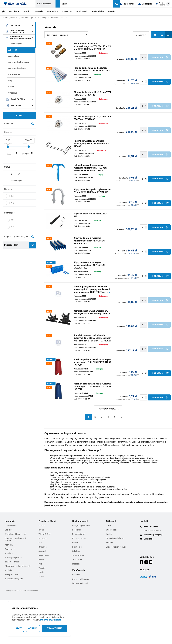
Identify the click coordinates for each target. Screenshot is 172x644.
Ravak (41, 560)
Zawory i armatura (13, 562)
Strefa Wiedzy (98, 11)
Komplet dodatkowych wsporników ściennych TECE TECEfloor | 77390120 (92, 312)
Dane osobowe (79, 534)
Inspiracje (76, 564)
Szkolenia (76, 551)
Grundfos (43, 547)
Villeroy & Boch (45, 534)
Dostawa (76, 575)
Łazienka (20, 25)
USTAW (18, 628)
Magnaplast (44, 555)
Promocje (39, 11)
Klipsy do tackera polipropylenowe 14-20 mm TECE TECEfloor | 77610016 (92, 191)
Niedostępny (17, 181)
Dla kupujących (80, 521)
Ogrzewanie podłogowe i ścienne (44, 18)
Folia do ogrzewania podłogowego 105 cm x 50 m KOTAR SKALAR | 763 (92, 69)
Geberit (42, 526)
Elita (40, 543)
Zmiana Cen (77, 560)
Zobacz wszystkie (16, 44)
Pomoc (75, 543)
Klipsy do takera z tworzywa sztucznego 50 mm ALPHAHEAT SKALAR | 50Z (89, 265)
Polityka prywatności (51, 620)
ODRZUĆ (33, 628)
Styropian (13, 93)
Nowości (27, 11)
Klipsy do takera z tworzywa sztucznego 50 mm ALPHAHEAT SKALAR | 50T (89, 241)
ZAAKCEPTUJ (55, 628)
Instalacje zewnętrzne (14, 579)
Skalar (41, 577)
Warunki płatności (80, 583)
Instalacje (9, 553)
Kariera (109, 534)
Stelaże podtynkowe (13, 558)
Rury (10, 81)
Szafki (11, 87)
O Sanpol (111, 521)
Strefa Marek (82, 11)
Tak (10, 196)
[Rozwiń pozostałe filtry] (33, 245)
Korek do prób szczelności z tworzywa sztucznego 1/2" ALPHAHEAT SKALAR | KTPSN (93, 386)
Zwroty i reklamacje (80, 579)
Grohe (41, 530)
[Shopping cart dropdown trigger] (163, 4)
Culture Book (112, 530)
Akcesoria (13, 50)
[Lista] (169, 35)
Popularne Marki (47, 521)
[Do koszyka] (159, 57)
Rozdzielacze (14, 74)
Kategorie (10, 521)
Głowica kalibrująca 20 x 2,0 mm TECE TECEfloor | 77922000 (93, 118)
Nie (10, 203)
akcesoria (64, 18)
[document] (19, 137)
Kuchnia (8, 570)
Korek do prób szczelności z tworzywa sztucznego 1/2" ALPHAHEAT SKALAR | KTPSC (93, 362)
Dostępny (15, 174)
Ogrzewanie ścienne (17, 68)
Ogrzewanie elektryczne (19, 62)
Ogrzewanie (23, 18)
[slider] (8, 147)
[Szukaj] (116, 4)
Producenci (77, 547)
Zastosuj (19, 115)
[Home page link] (15, 4)
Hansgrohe (43, 538)
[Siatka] (162, 35)
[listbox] (66, 35)
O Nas (109, 526)
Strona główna (9, 18)
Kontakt (111, 11)
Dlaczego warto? (79, 538)
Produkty (14, 11)
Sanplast (42, 551)
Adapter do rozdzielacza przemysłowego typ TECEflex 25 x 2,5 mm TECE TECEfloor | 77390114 (92, 46)
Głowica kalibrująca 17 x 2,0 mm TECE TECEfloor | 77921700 (93, 94)
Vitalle (41, 572)
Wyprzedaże (52, 11)
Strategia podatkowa (115, 538)
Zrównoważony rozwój (116, 547)
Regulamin (77, 530)
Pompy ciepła (20, 99)
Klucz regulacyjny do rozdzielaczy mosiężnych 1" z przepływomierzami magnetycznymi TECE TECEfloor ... (92, 289)
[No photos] (155, 35)
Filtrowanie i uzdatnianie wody (18, 566)
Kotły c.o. (20, 105)
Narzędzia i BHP (12, 574)
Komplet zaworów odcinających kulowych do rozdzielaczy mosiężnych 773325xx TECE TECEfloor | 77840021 (92, 338)
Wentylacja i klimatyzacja (20, 31)
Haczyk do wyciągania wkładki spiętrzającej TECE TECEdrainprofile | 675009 (92, 144)
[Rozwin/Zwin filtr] (19, 124)
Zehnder (42, 568)
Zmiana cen (67, 11)
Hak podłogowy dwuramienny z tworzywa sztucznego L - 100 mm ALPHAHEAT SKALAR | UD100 (90, 168)
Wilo (40, 564)
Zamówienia (79, 570)
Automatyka (14, 56)
